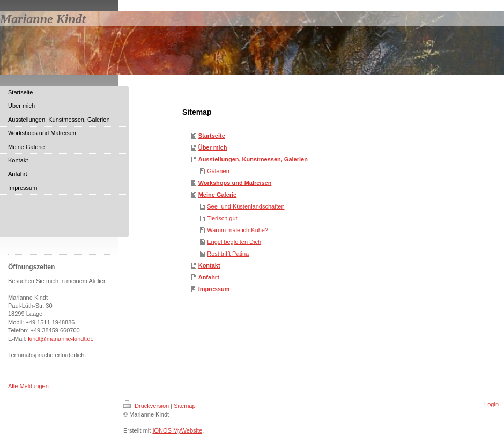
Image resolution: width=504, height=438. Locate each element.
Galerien (218, 171)
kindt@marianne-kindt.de (61, 339)
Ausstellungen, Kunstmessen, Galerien (253, 159)
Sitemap (184, 406)
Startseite (212, 136)
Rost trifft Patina (228, 254)
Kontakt (209, 265)
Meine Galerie (218, 195)
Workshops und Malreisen (235, 183)
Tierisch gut (222, 218)
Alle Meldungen (28, 386)
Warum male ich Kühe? (238, 230)
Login (491, 404)
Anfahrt (209, 277)
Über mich (213, 147)
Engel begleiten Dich (234, 242)
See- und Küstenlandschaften (246, 206)
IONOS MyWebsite (177, 430)
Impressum (214, 289)
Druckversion (147, 406)
